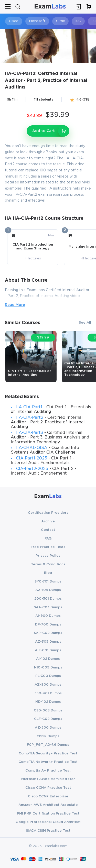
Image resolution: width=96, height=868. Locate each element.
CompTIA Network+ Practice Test (48, 762)
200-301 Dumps (48, 599)
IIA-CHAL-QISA (32, 448)
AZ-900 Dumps (48, 685)
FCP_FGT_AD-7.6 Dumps (48, 745)
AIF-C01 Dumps (48, 650)
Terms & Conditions (48, 564)
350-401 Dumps (48, 693)
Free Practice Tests (48, 547)
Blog (48, 573)
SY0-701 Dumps (48, 581)
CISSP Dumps (48, 736)
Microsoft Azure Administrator (48, 779)
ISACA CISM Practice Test (48, 831)
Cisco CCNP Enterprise (48, 796)
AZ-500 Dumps (48, 728)
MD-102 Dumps (48, 702)
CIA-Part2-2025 (32, 469)
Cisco (14, 21)
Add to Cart (44, 131)
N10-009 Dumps (48, 667)
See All (85, 323)
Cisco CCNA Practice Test (48, 788)
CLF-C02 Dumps (48, 719)
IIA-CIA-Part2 (30, 418)
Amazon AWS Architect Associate (48, 805)
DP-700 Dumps (48, 624)
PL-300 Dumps (48, 676)
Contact (48, 530)
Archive (48, 521)
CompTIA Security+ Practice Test (48, 753)
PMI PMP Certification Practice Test (48, 814)
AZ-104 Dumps (48, 590)
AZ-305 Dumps (48, 642)
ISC (78, 21)
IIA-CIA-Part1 (29, 407)
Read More (15, 305)
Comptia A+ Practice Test (48, 771)
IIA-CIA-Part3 (30, 433)
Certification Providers (48, 513)
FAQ (48, 539)
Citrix (60, 21)
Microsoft (37, 21)
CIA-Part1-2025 (32, 458)
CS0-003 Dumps (48, 710)
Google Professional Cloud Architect (48, 822)
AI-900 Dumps (48, 616)
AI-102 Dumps (48, 659)
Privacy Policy (48, 556)
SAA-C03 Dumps (48, 607)
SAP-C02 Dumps (48, 633)
